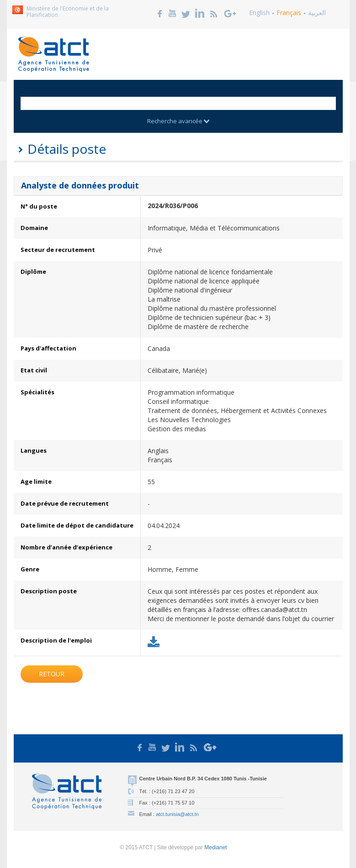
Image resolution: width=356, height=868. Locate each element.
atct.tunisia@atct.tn (177, 814)
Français (289, 13)
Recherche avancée (178, 121)
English (259, 13)
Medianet (215, 847)
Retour (52, 674)
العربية (317, 13)
